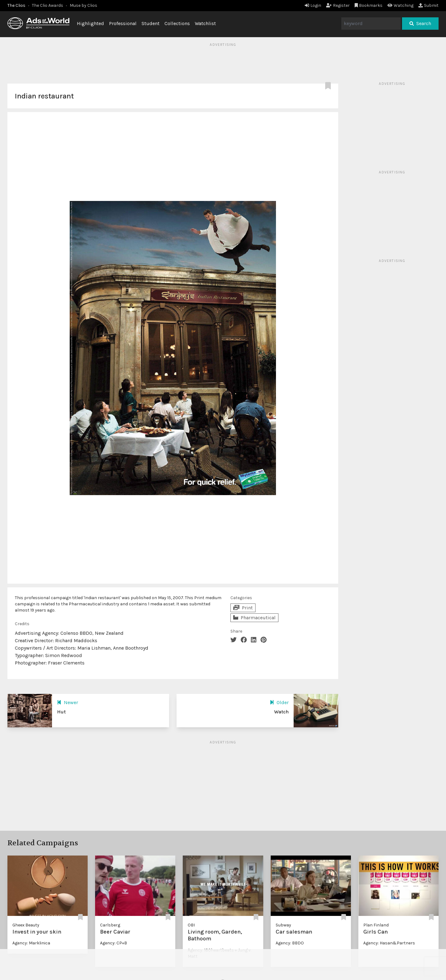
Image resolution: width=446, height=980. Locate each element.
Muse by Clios (83, 5)
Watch (281, 712)
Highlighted (90, 23)
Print (243, 608)
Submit (429, 5)
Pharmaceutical (254, 618)
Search (420, 23)
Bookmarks (369, 5)
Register (338, 5)
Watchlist (205, 23)
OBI (191, 925)
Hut (61, 712)
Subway (283, 925)
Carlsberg (110, 925)
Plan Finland (376, 925)
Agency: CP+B (114, 943)
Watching (400, 5)
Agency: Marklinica (31, 943)
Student (151, 23)
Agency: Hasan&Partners (389, 943)
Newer (68, 702)
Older (279, 702)
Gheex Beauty (26, 925)
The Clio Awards (48, 5)
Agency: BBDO (290, 943)
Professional (123, 23)
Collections (177, 23)
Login (313, 5)
